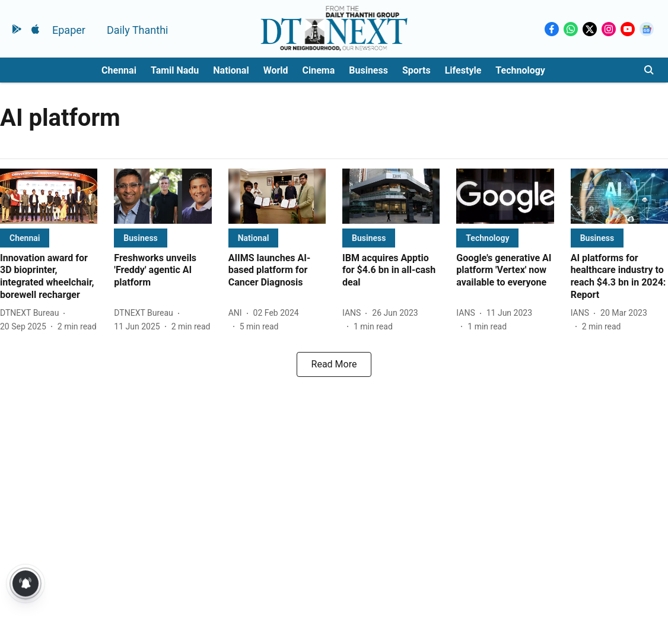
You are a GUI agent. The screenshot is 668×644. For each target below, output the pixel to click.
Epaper (69, 30)
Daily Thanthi (138, 30)
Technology (520, 70)
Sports (416, 70)
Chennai (119, 70)
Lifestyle (463, 70)
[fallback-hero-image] (49, 196)
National (231, 70)
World (276, 70)
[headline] (49, 277)
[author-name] (32, 313)
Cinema (319, 70)
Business (368, 70)
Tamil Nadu (175, 70)
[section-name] (25, 238)
